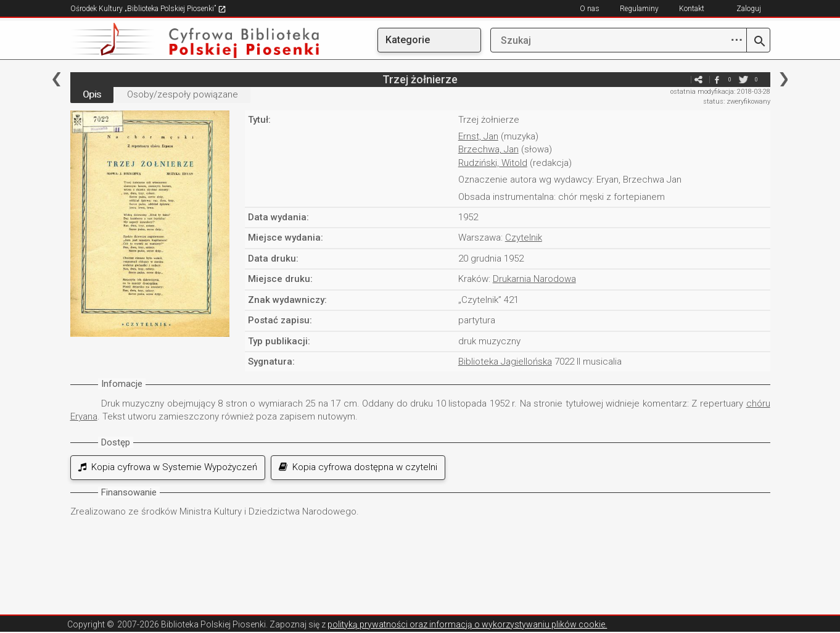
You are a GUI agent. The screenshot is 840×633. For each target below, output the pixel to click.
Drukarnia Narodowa (534, 279)
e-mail (680, 79)
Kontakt (692, 9)
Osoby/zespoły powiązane (183, 94)
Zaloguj (749, 9)
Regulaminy (639, 9)
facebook (717, 79)
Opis (92, 94)
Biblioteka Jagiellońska (505, 362)
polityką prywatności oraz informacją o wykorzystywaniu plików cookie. (467, 624)
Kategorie (408, 40)
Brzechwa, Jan (488, 149)
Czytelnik (524, 238)
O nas (590, 9)
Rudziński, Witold (493, 163)
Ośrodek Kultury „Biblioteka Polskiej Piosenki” (148, 9)
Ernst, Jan (478, 136)
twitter (744, 79)
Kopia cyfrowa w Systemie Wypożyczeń (168, 467)
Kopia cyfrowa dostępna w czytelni (358, 467)
